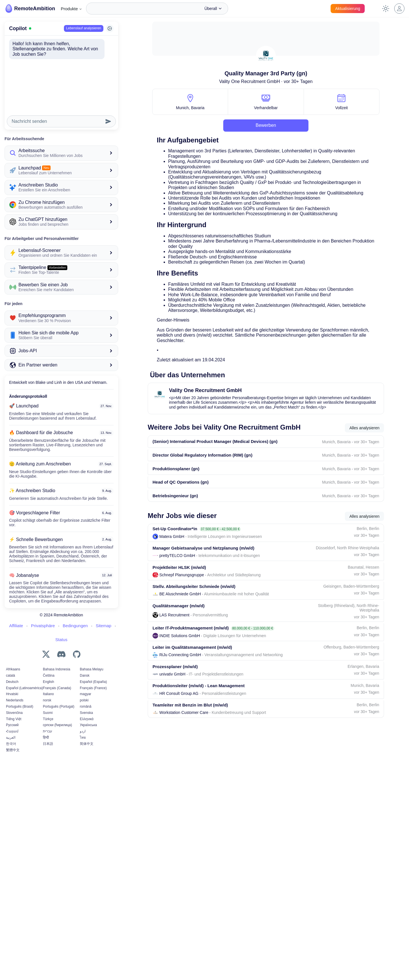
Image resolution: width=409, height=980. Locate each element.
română (86, 689)
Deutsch (12, 664)
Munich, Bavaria (190, 108)
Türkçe (48, 702)
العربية (11, 720)
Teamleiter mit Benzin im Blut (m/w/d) (190, 734)
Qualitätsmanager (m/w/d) (179, 624)
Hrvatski (12, 677)
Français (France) (93, 671)
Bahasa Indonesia (57, 652)
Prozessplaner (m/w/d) (175, 691)
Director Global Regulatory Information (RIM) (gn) (203, 458)
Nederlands (15, 683)
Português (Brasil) (20, 689)
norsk (47, 683)
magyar (85, 677)
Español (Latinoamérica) (24, 671)
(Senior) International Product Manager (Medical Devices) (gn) (215, 443)
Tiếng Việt (14, 702)
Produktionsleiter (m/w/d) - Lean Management (199, 712)
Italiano (48, 677)
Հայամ (12, 714)
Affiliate (16, 608)
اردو (83, 714)
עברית (48, 714)
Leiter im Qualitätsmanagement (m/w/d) (192, 670)
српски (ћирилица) (57, 708)
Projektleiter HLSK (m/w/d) (179, 582)
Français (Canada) (57, 671)
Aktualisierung (348, 9)
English (48, 664)
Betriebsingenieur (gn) (175, 504)
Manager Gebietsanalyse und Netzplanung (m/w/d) (203, 561)
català (11, 658)
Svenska (86, 695)
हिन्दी (46, 720)
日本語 (48, 726)
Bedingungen (75, 608)
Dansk (85, 658)
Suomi (48, 695)
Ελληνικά (87, 702)
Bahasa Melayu (92, 652)
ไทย (83, 720)
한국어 (11, 726)
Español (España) (93, 664)
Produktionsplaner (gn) (176, 474)
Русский (12, 708)
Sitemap (104, 608)
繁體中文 (13, 733)
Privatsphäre (43, 608)
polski (84, 683)
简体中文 (87, 726)
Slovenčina (14, 695)
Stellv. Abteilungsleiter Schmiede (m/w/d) (194, 603)
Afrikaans (13, 652)
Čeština (49, 658)
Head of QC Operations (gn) (181, 489)
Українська (88, 708)
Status (61, 622)
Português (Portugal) (59, 689)
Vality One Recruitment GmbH (250, 81)
